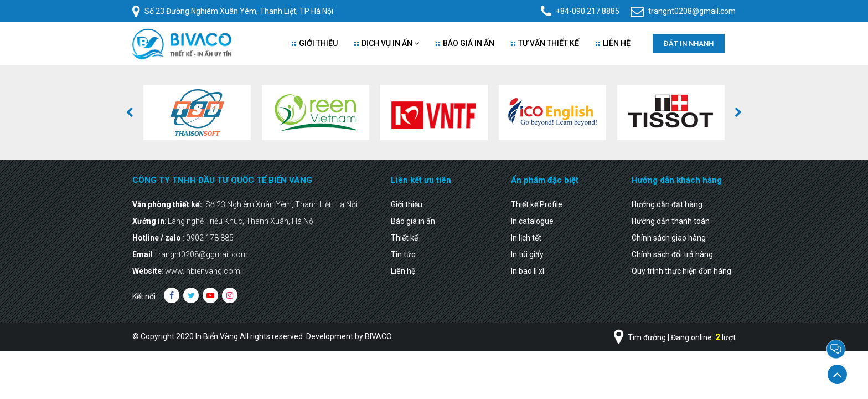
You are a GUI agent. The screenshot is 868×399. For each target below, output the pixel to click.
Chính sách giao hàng (669, 238)
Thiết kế (404, 238)
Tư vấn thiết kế (545, 43)
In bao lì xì (528, 271)
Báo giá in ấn (465, 43)
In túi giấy (527, 254)
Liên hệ (403, 271)
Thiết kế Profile (537, 204)
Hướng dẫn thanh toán (671, 221)
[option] (197, 112)
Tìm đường (640, 337)
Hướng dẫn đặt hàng (667, 204)
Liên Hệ (613, 43)
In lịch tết (526, 238)
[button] (130, 112)
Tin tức (403, 254)
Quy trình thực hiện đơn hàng (681, 271)
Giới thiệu (315, 43)
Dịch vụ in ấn (387, 43)
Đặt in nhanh (689, 44)
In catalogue (532, 221)
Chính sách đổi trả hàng (672, 254)
